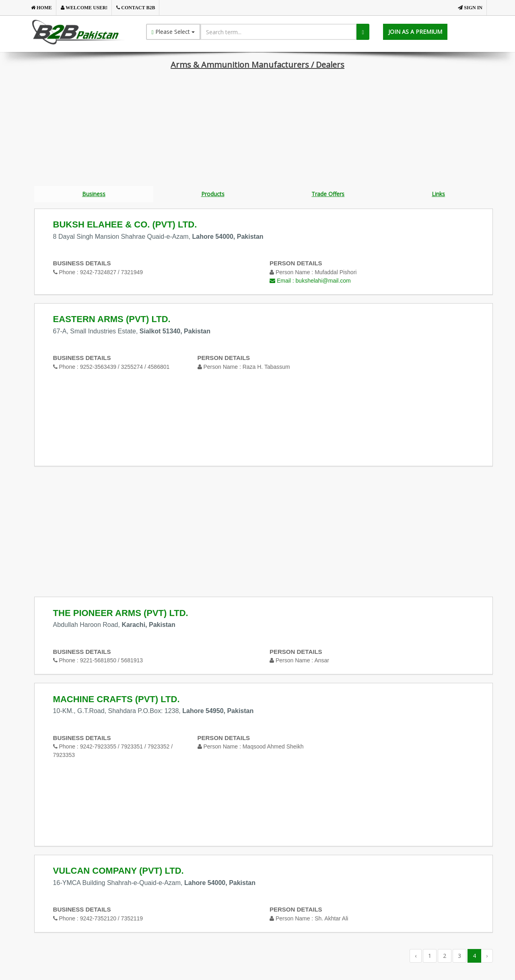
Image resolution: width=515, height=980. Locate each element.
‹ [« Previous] (416, 957)
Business (94, 194)
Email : (310, 282)
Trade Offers (328, 194)
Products (213, 194)
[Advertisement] (257, 130)
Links (438, 194)
